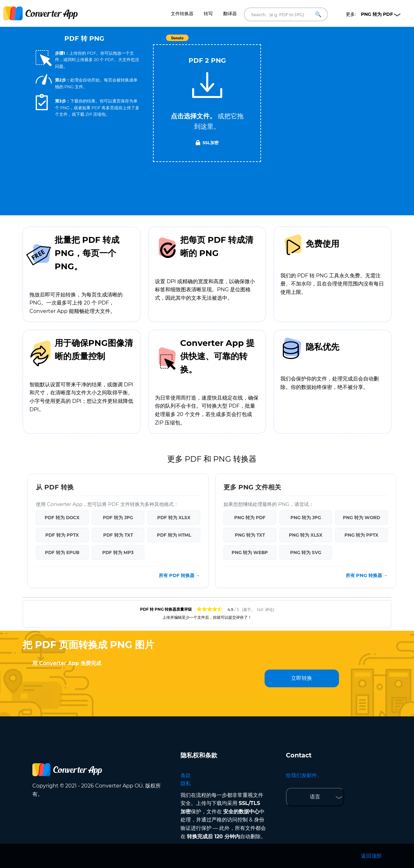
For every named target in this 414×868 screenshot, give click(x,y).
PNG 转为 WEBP (250, 552)
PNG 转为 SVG (306, 552)
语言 (315, 797)
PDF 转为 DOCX (62, 518)
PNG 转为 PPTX (361, 535)
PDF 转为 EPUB (62, 552)
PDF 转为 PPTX (62, 535)
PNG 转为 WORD (361, 518)
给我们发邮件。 (304, 775)
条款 (186, 775)
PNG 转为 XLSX (306, 535)
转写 (208, 14)
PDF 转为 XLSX (174, 518)
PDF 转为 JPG (118, 518)
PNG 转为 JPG (306, 518)
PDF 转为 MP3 (118, 552)
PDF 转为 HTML (174, 535)
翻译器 (230, 14)
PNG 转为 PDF (250, 518)
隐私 (186, 783)
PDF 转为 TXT (118, 535)
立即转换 (302, 678)
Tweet (244, 41)
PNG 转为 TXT (250, 535)
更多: (369, 14)
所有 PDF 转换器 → (180, 575)
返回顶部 (371, 856)
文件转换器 (182, 14)
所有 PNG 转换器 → (367, 575)
